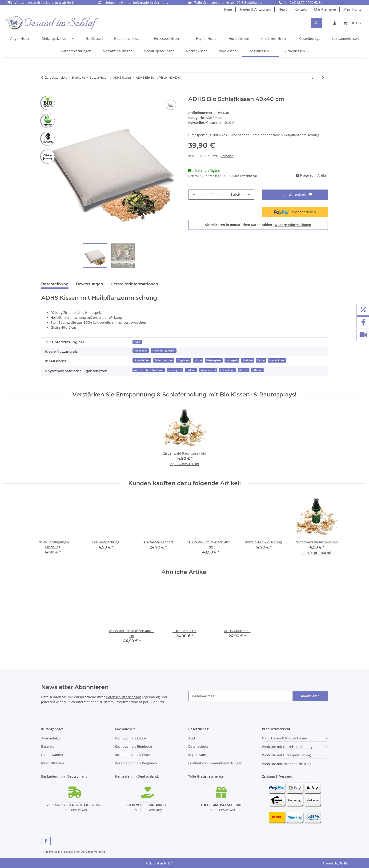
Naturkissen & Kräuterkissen (285, 738)
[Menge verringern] (194, 195)
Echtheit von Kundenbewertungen (215, 763)
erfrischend (227, 370)
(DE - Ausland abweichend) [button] (239, 176)
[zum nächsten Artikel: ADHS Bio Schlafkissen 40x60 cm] (323, 78)
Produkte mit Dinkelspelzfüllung (287, 747)
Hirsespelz (232, 360)
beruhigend (175, 370)
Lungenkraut (277, 360)
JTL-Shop (345, 863)
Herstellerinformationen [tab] (134, 284)
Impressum (197, 755)
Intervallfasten (53, 763)
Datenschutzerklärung (123, 697)
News (283, 9)
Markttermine (325, 9)
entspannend (208, 370)
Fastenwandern (53, 755)
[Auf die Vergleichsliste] (171, 105)
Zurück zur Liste (56, 77)
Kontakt (301, 9)
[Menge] (213, 195)
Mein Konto (352, 9)
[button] (335, 23)
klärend (244, 370)
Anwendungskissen (164, 351)
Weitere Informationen (293, 225)
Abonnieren (310, 696)
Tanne (261, 360)
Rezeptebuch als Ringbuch (136, 763)
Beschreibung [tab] (55, 284)
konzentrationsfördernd (149, 370)
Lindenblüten (142, 360)
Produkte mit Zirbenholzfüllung (287, 764)
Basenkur (49, 746)
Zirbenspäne (214, 360)
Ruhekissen (141, 351)
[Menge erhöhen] (249, 195)
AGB (192, 738)
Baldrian (248, 360)
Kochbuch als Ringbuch (133, 746)
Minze (198, 360)
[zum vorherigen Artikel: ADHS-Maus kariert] (313, 78)
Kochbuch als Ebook (131, 738)
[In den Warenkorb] (45, 93)
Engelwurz (184, 360)
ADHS (137, 342)
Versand (227, 156)
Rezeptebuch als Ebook (133, 755)
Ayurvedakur (51, 738)
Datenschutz (198, 746)
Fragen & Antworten (255, 9)
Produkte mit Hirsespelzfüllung (286, 755)
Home (227, 9)
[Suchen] (317, 23)
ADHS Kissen (216, 118)
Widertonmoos (164, 360)
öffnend (257, 370)
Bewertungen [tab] (90, 284)
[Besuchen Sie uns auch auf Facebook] (46, 841)
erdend (191, 370)
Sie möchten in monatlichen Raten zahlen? (258, 225)
